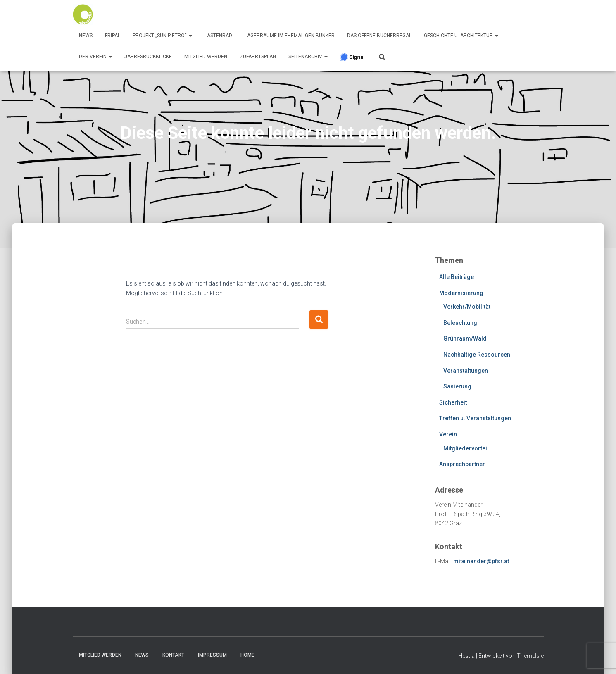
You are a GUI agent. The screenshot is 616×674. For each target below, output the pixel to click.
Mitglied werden (206, 57)
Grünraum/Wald (465, 338)
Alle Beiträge (457, 277)
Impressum (212, 655)
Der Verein (95, 57)
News (86, 36)
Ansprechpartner (462, 464)
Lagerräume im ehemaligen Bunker (290, 36)
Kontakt (173, 655)
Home (247, 655)
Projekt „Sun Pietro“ (162, 36)
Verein (448, 434)
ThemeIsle (530, 656)
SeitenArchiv (308, 57)
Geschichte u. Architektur (461, 36)
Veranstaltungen (466, 371)
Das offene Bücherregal (379, 36)
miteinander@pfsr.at (481, 561)
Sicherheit (453, 402)
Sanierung (457, 386)
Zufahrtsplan (258, 57)
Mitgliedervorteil (466, 448)
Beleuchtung (460, 323)
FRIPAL (113, 36)
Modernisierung (461, 293)
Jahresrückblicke (148, 57)
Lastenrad (218, 36)
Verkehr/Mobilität (467, 307)
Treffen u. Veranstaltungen (475, 418)
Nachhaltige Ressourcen (477, 355)
